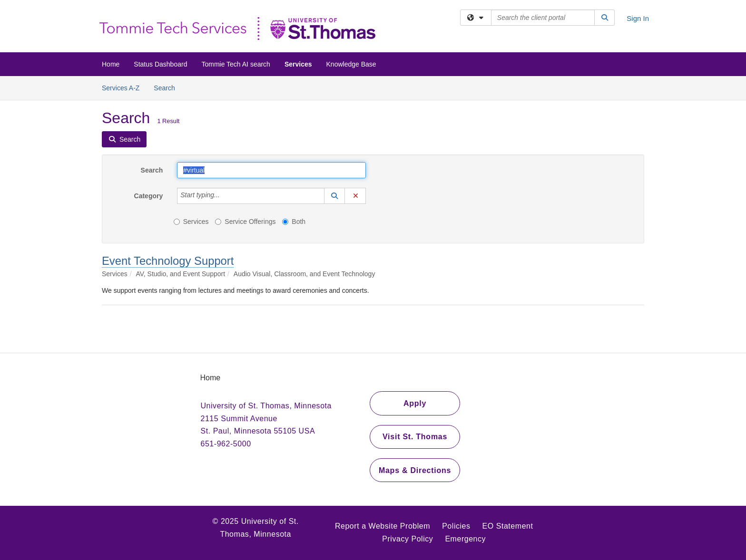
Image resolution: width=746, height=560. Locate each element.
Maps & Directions (415, 470)
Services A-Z (121, 88)
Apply (415, 403)
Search (168, 87)
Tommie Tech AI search (236, 64)
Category (149, 196)
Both (294, 222)
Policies (456, 526)
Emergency (465, 539)
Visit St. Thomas (415, 437)
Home (111, 64)
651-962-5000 (226, 444)
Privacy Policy (407, 539)
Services (298, 64)
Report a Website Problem (383, 526)
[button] (334, 196)
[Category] (225, 196)
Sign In (638, 18)
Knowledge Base (351, 64)
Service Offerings (245, 222)
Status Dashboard (160, 64)
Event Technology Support (168, 261)
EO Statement (508, 526)
